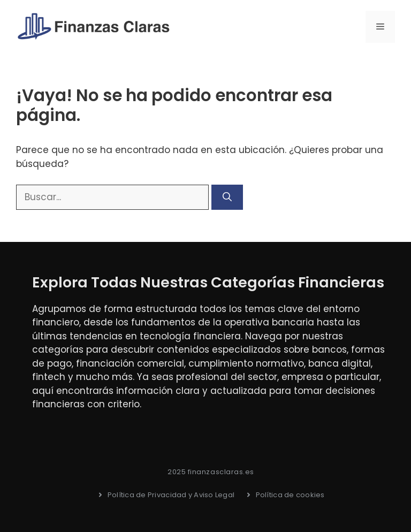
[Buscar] (227, 197)
